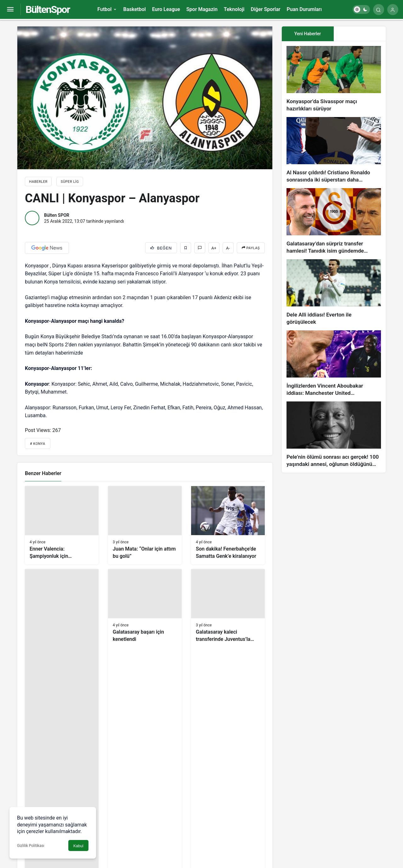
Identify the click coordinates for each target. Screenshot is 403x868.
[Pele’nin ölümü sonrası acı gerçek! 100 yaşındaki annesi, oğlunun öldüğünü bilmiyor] (334, 435)
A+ (214, 248)
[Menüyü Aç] (10, 10)
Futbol (104, 9)
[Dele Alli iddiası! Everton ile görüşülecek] (334, 292)
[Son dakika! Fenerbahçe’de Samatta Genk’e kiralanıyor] (228, 525)
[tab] (360, 34)
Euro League (166, 9)
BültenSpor (48, 9)
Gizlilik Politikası (31, 846)
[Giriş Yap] (393, 10)
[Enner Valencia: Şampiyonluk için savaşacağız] (62, 525)
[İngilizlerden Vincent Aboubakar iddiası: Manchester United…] (334, 364)
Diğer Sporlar (265, 9)
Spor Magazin (202, 9)
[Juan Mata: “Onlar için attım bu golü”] (145, 525)
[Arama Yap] (379, 10)
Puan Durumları (304, 9)
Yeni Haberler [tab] (308, 34)
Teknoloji (234, 9)
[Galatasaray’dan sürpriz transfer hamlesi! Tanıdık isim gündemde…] (334, 221)
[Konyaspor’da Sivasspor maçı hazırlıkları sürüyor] (334, 79)
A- (228, 248)
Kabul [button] (78, 846)
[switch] (361, 9)
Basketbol (134, 9)
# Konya (38, 444)
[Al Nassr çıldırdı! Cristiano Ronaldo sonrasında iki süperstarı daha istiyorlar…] (334, 150)
